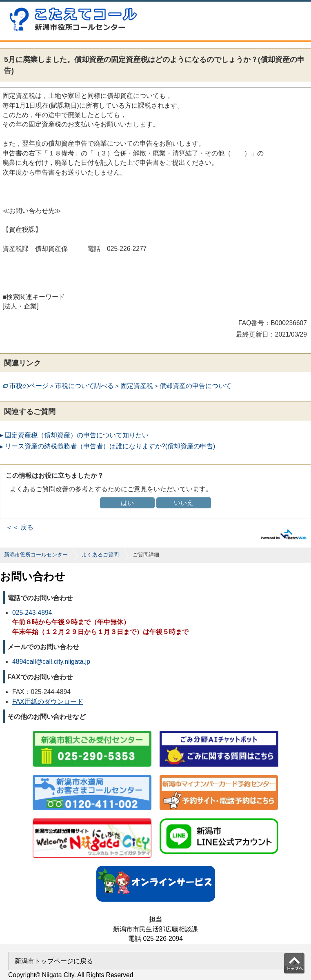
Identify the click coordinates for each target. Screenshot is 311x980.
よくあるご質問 (100, 555)
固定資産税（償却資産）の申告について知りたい (77, 435)
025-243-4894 (32, 613)
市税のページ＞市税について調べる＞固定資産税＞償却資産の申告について (120, 386)
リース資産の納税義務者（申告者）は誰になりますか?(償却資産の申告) (110, 446)
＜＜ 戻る (20, 527)
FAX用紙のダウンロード (48, 702)
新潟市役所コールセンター (36, 555)
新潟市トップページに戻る (54, 961)
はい (127, 503)
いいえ (184, 503)
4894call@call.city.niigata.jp (51, 662)
